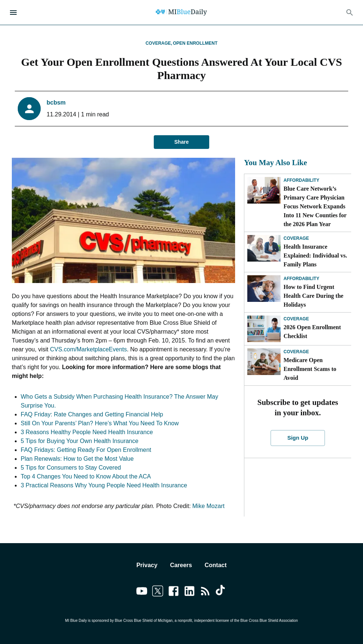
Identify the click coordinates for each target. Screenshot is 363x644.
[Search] (350, 13)
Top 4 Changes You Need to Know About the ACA (86, 476)
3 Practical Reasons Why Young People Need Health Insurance (104, 485)
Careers (181, 565)
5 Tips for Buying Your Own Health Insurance (79, 441)
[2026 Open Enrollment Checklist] (264, 329)
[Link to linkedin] (189, 592)
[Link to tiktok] (221, 592)
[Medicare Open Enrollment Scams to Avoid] (264, 362)
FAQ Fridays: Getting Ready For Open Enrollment (86, 450)
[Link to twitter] (158, 592)
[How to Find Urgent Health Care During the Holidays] (264, 289)
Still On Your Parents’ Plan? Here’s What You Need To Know (100, 423)
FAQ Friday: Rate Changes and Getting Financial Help (92, 414)
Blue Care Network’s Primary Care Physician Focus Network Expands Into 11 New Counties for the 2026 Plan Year (315, 206)
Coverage (296, 238)
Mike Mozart (208, 506)
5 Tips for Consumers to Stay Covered (71, 468)
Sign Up (298, 438)
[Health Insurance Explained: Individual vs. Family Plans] (264, 248)
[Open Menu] (13, 13)
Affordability (301, 180)
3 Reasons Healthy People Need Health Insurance (87, 432)
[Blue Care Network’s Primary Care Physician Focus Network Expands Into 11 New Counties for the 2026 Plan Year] (264, 190)
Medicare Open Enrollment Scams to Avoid (310, 369)
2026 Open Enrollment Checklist (312, 332)
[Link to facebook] (174, 592)
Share (181, 142)
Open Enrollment (195, 43)
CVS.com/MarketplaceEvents (88, 349)
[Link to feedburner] (205, 592)
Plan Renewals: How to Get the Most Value (77, 459)
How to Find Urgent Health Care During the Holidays (313, 296)
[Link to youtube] (142, 592)
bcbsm (56, 103)
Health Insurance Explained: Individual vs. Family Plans (315, 255)
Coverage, (159, 43)
